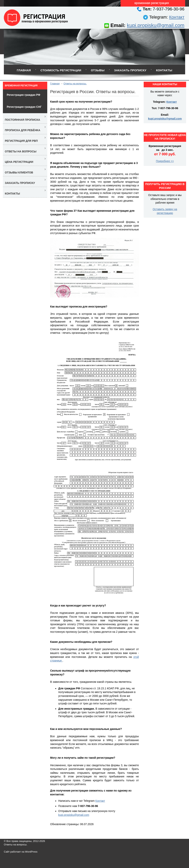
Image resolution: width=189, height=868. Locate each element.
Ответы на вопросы (21, 151)
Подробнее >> (165, 161)
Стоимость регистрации (61, 70)
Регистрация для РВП (21, 141)
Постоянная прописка (22, 120)
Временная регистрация (21, 86)
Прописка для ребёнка (23, 130)
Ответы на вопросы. (75, 84)
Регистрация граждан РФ (24, 95)
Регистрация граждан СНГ (24, 107)
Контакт (177, 17)
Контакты (164, 70)
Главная (24, 70)
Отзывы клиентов (19, 172)
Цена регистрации (19, 162)
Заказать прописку (130, 70)
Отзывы (98, 70)
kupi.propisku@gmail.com (156, 25)
